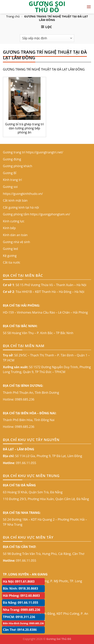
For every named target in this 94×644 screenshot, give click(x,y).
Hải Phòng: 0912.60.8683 (21, 596)
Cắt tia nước (12, 262)
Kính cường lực (14, 221)
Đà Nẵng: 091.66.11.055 (21, 603)
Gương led (10, 249)
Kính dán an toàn (15, 235)
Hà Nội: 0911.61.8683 (19, 581)
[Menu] (89, 7)
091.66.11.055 (26, 463)
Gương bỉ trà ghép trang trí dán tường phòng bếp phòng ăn (25, 128)
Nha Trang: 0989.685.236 (22, 610)
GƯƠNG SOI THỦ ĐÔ (47, 7)
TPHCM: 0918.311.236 (19, 617)
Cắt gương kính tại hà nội (21, 207)
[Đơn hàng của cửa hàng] (47, 38)
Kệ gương (10, 256)
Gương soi (10, 187)
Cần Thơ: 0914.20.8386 (20, 630)
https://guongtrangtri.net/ (45, 152)
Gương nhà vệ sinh (16, 242)
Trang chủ (13, 16)
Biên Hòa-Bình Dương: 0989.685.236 (23, 623)
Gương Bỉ (10, 173)
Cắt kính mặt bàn (15, 200)
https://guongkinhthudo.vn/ (23, 194)
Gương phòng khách (18, 166)
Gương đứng (12, 159)
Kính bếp (9, 228)
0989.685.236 (25, 399)
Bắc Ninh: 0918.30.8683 (20, 588)
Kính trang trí (12, 180)
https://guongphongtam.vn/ (50, 214)
